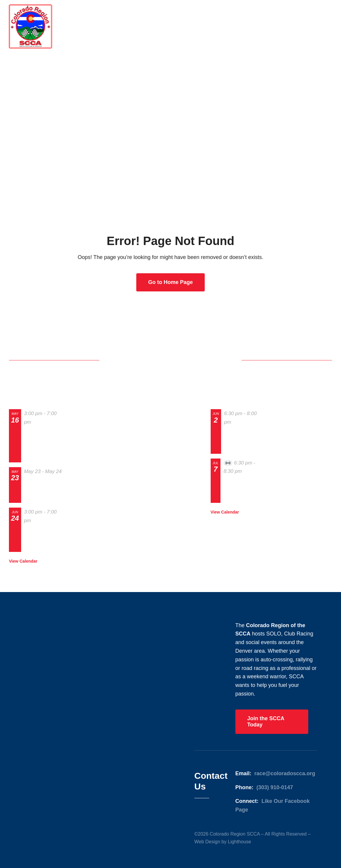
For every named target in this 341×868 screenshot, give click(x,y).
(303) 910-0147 (275, 787)
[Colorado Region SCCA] (30, 7)
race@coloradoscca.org (285, 773)
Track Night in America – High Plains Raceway (43, 539)
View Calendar (23, 561)
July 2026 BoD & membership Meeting (243, 490)
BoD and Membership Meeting (239, 441)
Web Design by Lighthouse (223, 842)
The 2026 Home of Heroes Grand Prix (43, 490)
